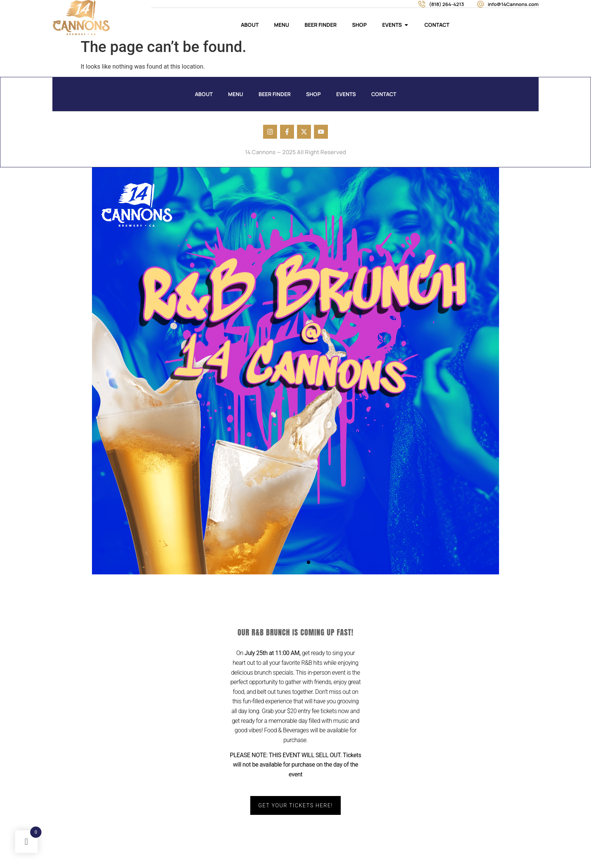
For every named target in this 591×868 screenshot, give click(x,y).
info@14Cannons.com (513, 4)
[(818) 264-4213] (422, 4)
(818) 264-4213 (446, 4)
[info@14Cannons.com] (481, 4)
